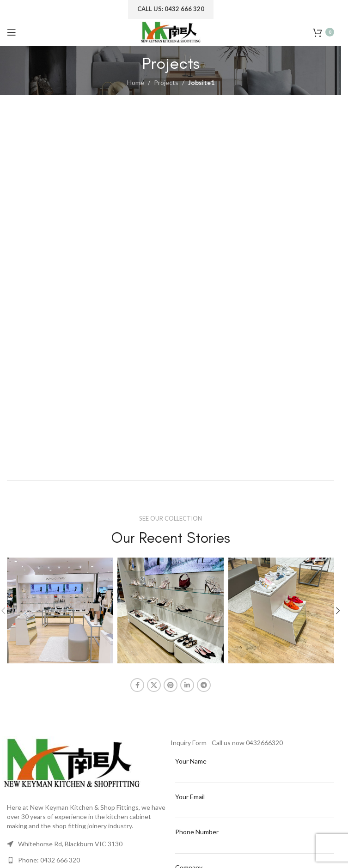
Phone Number (197, 832)
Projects (166, 82)
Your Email (190, 797)
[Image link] (72, 763)
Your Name (191, 761)
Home (136, 82)
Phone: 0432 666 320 (49, 860)
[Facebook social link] (137, 685)
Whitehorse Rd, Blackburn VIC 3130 (70, 844)
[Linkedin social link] (187, 685)
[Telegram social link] (204, 685)
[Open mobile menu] (12, 32)
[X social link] (154, 685)
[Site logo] (171, 31)
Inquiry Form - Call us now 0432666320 (227, 743)
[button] (338, 611)
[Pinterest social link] (171, 685)
